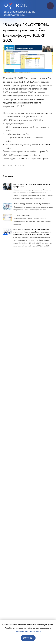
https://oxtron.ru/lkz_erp (23, 148)
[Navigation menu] (50, 6)
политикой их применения (28, 631)
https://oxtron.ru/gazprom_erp (26, 141)
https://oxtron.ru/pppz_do (24, 130)
